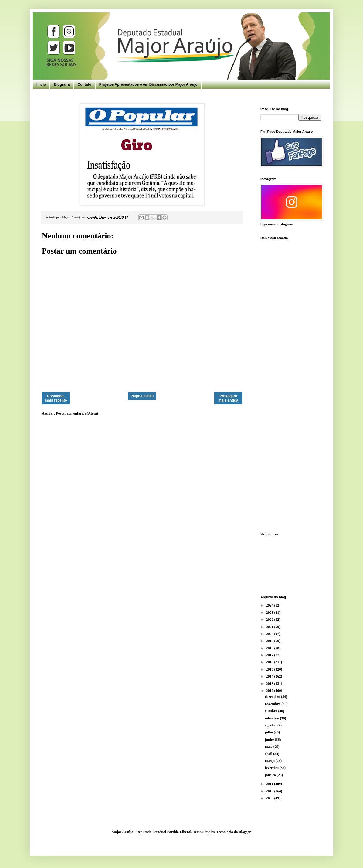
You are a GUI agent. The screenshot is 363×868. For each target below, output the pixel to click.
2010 (270, 791)
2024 (270, 605)
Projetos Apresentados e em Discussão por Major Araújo (148, 84)
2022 (270, 620)
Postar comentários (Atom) (77, 413)
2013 (270, 684)
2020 (270, 634)
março (270, 761)
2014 (270, 676)
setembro (272, 718)
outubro (271, 711)
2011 (270, 784)
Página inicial (142, 396)
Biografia (62, 84)
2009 (270, 798)
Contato (84, 84)
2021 (270, 627)
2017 (270, 655)
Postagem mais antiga (228, 398)
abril (269, 754)
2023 (270, 613)
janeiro (271, 775)
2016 (270, 662)
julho (269, 732)
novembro (273, 704)
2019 (270, 641)
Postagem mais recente (56, 398)
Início (41, 84)
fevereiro (272, 768)
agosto (270, 725)
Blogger (244, 832)
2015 (270, 669)
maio (269, 747)
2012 (270, 691)
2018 (270, 648)
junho (270, 740)
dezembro (273, 697)
